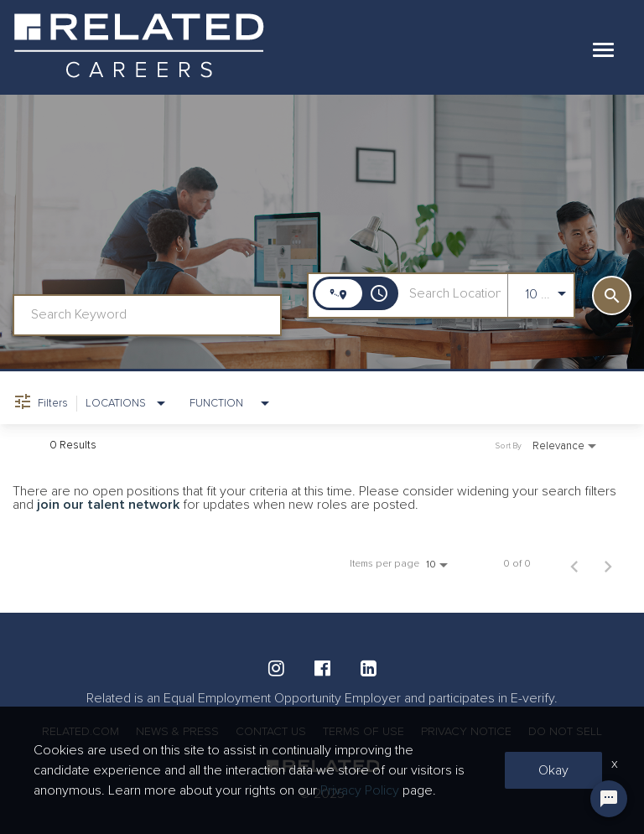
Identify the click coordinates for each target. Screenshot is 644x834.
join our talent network (108, 505)
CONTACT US (271, 731)
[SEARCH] (612, 295)
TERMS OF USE (364, 731)
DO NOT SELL (565, 731)
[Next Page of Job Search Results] (608, 564)
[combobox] (147, 315)
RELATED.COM (80, 731)
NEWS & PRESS (177, 731)
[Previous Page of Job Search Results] (574, 564)
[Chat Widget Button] (609, 799)
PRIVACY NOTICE (466, 731)
